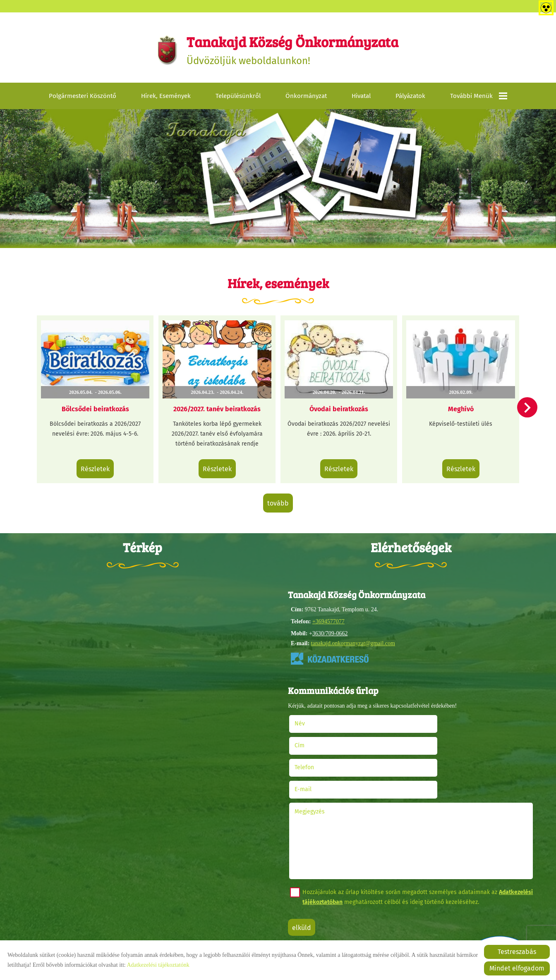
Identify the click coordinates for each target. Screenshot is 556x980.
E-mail (436, 741)
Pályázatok (410, 99)
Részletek (100, 467)
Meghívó (456, 407)
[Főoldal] (161, 51)
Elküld (304, 879)
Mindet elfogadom (517, 968)
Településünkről (238, 99)
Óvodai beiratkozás (337, 407)
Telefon (317, 741)
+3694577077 (328, 618)
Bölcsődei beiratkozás (100, 407)
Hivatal (361, 99)
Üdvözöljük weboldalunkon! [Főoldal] (294, 51)
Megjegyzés (312, 763)
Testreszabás (517, 952)
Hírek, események (166, 99)
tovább (278, 500)
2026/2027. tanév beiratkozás (219, 407)
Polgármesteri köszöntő (83, 99)
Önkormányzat (306, 99)
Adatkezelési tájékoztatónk (158, 965)
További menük (479, 99)
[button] (524, 409)
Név (313, 719)
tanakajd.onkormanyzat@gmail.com (353, 640)
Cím (422, 719)
